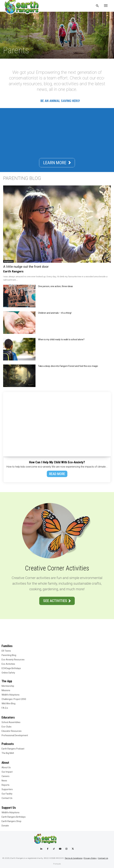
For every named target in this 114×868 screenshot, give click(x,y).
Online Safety (8, 673)
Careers (5, 776)
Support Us (9, 808)
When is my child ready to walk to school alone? (61, 339)
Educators (8, 717)
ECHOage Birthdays (11, 668)
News (4, 781)
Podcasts (8, 744)
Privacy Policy (90, 858)
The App (7, 681)
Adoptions (8, 261)
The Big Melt (8, 753)
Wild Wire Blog (8, 704)
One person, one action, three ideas (55, 286)
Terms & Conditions (74, 858)
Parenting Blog (9, 655)
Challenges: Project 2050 (14, 699)
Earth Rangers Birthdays (14, 817)
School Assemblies (11, 722)
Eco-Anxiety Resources (13, 660)
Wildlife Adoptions (11, 695)
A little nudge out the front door (26, 267)
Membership (8, 686)
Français (57, 864)
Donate (5, 826)
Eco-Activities (8, 664)
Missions (6, 690)
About (5, 763)
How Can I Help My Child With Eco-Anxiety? (57, 462)
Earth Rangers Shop (11, 821)
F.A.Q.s (5, 708)
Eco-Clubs (7, 727)
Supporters (7, 789)
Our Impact (7, 772)
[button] (97, 6)
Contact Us (7, 798)
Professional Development (15, 735)
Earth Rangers (13, 271)
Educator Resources (12, 731)
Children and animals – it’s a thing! (55, 313)
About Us (6, 767)
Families (7, 646)
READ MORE (57, 474)
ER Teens (6, 651)
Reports (5, 785)
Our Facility (7, 794)
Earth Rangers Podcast (13, 749)
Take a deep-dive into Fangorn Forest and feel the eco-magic (68, 366)
